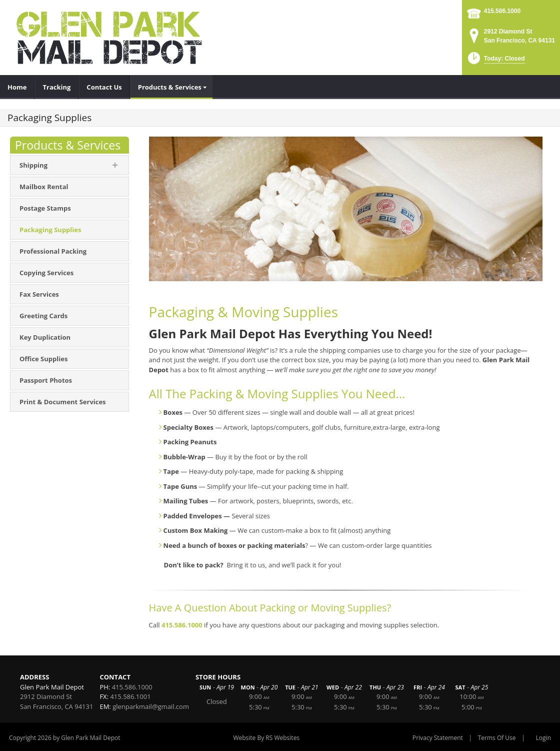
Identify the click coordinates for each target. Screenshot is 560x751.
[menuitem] (17, 87)
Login (543, 738)
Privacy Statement (438, 738)
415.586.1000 (502, 11)
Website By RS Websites (266, 738)
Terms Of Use (497, 738)
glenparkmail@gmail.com (151, 706)
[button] (495, 61)
